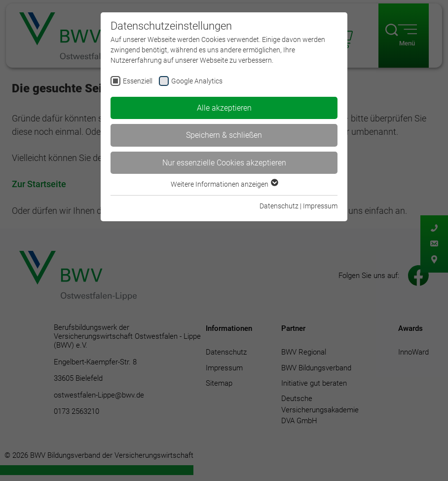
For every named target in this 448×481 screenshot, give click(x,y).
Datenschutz (279, 206)
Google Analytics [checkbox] (197, 81)
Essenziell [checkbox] (138, 81)
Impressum (320, 206)
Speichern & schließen (224, 135)
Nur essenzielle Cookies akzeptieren (224, 163)
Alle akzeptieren (224, 108)
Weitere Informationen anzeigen (224, 184)
